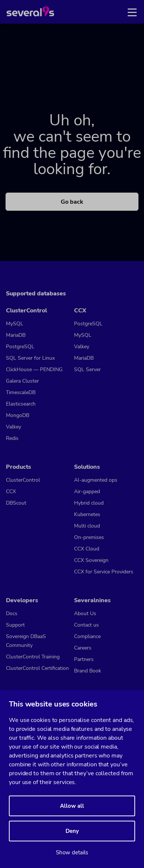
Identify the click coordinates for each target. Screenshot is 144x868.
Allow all (72, 806)
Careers (83, 648)
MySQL (15, 324)
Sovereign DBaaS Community (26, 641)
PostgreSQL (20, 347)
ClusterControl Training (33, 657)
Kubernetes (87, 514)
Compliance (87, 636)
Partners (84, 659)
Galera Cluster (22, 381)
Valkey (14, 427)
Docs (12, 613)
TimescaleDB (21, 392)
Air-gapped (87, 491)
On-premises (89, 537)
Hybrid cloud (89, 503)
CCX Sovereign (91, 560)
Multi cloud (87, 526)
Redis (12, 438)
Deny (72, 831)
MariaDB (16, 335)
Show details (72, 852)
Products (19, 467)
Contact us (86, 625)
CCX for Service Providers (104, 572)
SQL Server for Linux (30, 358)
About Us (85, 613)
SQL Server (87, 369)
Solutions (87, 467)
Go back (72, 202)
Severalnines (92, 600)
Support (15, 625)
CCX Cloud (87, 549)
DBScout (16, 503)
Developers (22, 600)
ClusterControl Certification (37, 668)
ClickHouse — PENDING (34, 369)
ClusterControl (26, 311)
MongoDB (18, 415)
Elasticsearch (21, 404)
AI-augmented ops (96, 480)
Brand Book (88, 671)
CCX (80, 311)
